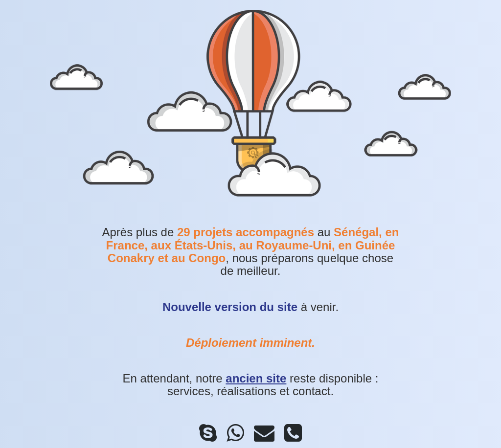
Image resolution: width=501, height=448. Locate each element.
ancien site (256, 378)
